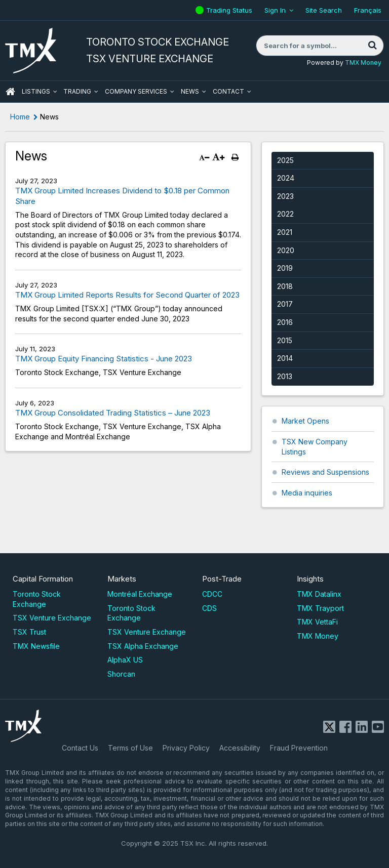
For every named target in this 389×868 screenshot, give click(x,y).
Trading (77, 91)
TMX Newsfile (36, 646)
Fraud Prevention (299, 748)
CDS (209, 608)
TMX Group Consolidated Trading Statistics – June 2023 (113, 413)
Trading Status (230, 10)
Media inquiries (307, 493)
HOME (10, 92)
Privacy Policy (186, 748)
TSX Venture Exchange (52, 618)
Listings (36, 91)
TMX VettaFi (317, 622)
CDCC (212, 594)
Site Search (324, 10)
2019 (285, 268)
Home (20, 117)
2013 (285, 376)
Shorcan (121, 674)
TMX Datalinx (319, 594)
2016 (285, 322)
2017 (285, 304)
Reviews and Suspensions (325, 472)
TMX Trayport (320, 608)
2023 (285, 196)
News (190, 91)
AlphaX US (125, 660)
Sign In (275, 10)
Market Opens (305, 421)
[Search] (372, 46)
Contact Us (80, 748)
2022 (285, 214)
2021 (285, 232)
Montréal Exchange (140, 594)
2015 (285, 340)
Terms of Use (130, 748)
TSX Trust (29, 632)
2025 (285, 160)
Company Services (136, 91)
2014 (285, 358)
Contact (228, 91)
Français (368, 10)
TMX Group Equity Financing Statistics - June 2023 (104, 359)
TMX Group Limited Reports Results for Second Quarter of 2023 (127, 295)
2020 (286, 250)
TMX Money (363, 63)
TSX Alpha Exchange (143, 646)
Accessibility (240, 748)
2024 (286, 178)
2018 (285, 286)
